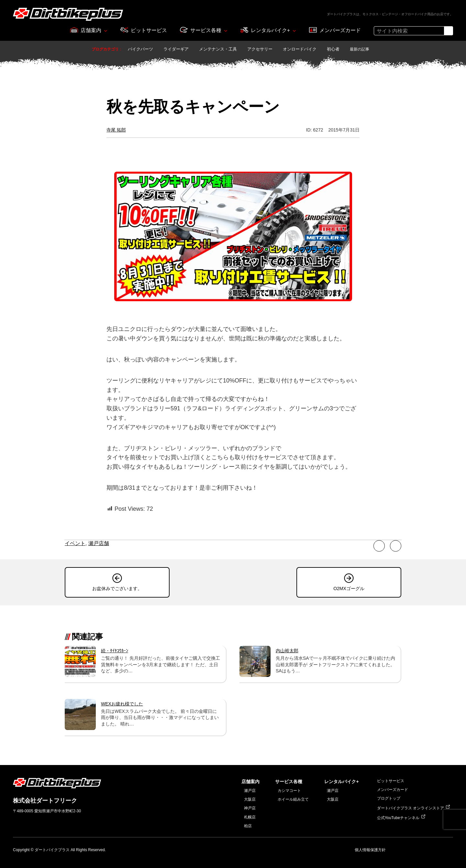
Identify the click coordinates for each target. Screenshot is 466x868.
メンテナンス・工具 (218, 49)
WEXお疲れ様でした (122, 704)
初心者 (333, 49)
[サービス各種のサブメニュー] (226, 31)
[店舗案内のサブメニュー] (106, 31)
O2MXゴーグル (349, 588)
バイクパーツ (140, 49)
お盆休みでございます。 (117, 588)
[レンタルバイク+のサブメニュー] (294, 31)
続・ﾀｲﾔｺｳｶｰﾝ (115, 651)
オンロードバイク (300, 49)
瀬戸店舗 (99, 543)
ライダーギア (176, 49)
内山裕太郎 (287, 651)
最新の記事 (360, 49)
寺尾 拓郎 (116, 130)
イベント (75, 543)
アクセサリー (260, 49)
